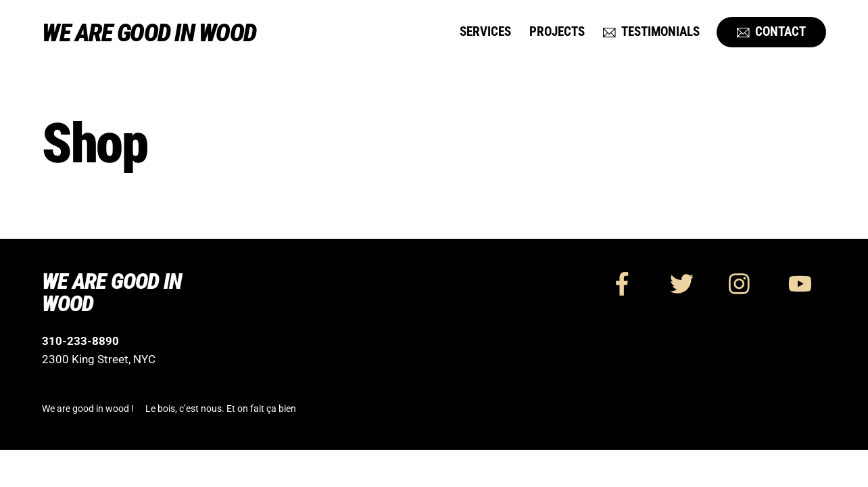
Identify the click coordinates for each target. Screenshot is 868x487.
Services (485, 32)
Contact (772, 32)
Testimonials (651, 32)
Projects (557, 32)
